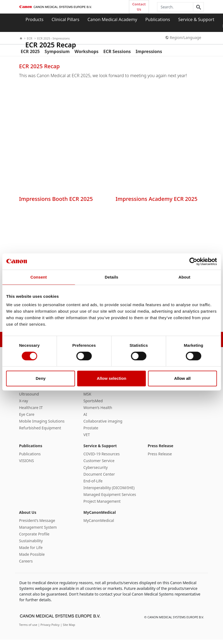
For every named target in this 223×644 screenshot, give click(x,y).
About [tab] (184, 277)
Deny (41, 378)
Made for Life (31, 552)
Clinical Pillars (66, 19)
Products (35, 19)
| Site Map (68, 629)
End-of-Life (93, 486)
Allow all (182, 378)
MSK (87, 399)
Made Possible (32, 559)
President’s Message (37, 525)
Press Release (161, 450)
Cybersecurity (96, 472)
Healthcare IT (31, 412)
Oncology (92, 392)
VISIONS (27, 465)
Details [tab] (112, 277)
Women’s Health (98, 412)
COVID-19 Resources (102, 458)
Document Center (99, 479)
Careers (26, 566)
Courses (155, 392)
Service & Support (196, 19)
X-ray (24, 405)
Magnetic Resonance (38, 392)
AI (85, 419)
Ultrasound (29, 399)
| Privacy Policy (49, 629)
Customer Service (99, 465)
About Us (28, 517)
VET (87, 439)
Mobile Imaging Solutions (42, 426)
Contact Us (139, 7)
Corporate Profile (34, 539)
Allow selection (112, 378)
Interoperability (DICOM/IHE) (109, 492)
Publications (158, 19)
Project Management (102, 506)
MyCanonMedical (100, 517)
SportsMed (93, 405)
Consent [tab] (39, 277)
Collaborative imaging (103, 426)
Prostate (91, 432)
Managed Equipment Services (110, 499)
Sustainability (31, 545)
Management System (38, 532)
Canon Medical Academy (112, 19)
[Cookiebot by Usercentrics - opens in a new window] (193, 261)
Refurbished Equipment (40, 432)
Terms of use (29, 629)
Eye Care (27, 419)
